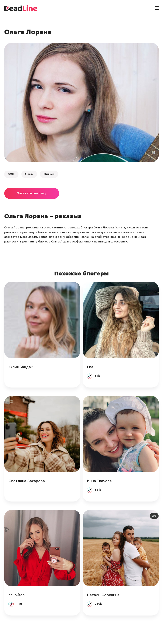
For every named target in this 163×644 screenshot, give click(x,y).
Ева (94, 362)
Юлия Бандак (21, 362)
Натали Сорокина (107, 582)
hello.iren (17, 582)
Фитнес (49, 174)
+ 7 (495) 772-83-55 (80, 636)
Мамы (29, 174)
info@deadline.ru (48, 636)
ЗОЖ (11, 174)
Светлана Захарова (27, 472)
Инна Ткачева (104, 472)
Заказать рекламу (32, 193)
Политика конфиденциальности (124, 636)
